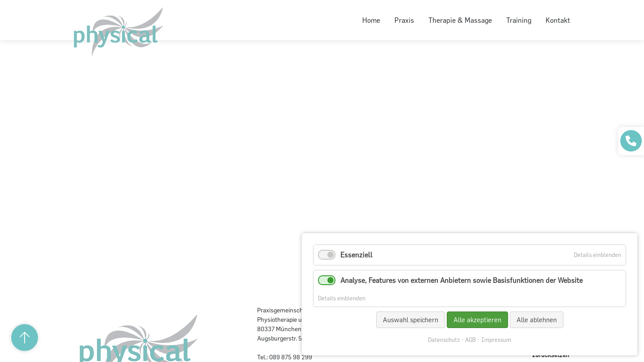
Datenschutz (444, 340)
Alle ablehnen (537, 320)
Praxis (404, 20)
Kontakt (558, 20)
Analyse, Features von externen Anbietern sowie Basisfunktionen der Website (462, 280)
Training (519, 20)
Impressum (496, 340)
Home (371, 20)
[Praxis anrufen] (631, 141)
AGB (470, 340)
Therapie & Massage (460, 20)
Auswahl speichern (411, 320)
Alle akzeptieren (477, 320)
